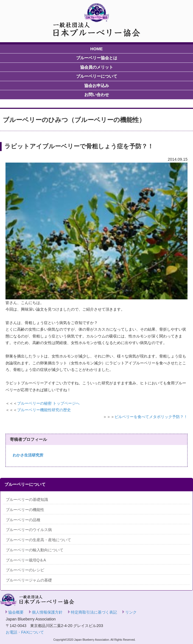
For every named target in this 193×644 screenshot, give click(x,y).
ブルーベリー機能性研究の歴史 (44, 410)
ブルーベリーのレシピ (25, 570)
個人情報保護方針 (47, 612)
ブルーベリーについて (97, 76)
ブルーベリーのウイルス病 (29, 530)
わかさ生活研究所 (28, 455)
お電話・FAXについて (25, 632)
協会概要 (16, 612)
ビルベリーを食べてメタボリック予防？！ (151, 417)
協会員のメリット (97, 67)
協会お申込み (97, 85)
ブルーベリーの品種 (23, 520)
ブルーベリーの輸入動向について (35, 550)
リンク (131, 612)
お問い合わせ (97, 94)
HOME (96, 49)
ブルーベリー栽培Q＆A (26, 560)
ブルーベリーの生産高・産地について (38, 540)
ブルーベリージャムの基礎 (29, 580)
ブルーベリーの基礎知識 (27, 500)
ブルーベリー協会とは (97, 58)
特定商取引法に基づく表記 (94, 612)
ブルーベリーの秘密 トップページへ (48, 403)
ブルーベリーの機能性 (25, 510)
